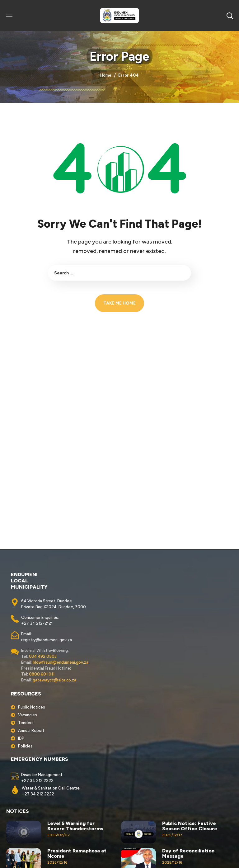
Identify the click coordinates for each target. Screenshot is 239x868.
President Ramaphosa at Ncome (77, 853)
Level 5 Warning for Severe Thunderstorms (75, 826)
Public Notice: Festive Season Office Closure (190, 826)
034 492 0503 (43, 656)
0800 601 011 (42, 674)
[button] (230, 16)
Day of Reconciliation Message (188, 853)
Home (106, 75)
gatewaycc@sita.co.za (54, 680)
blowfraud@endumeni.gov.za (61, 662)
